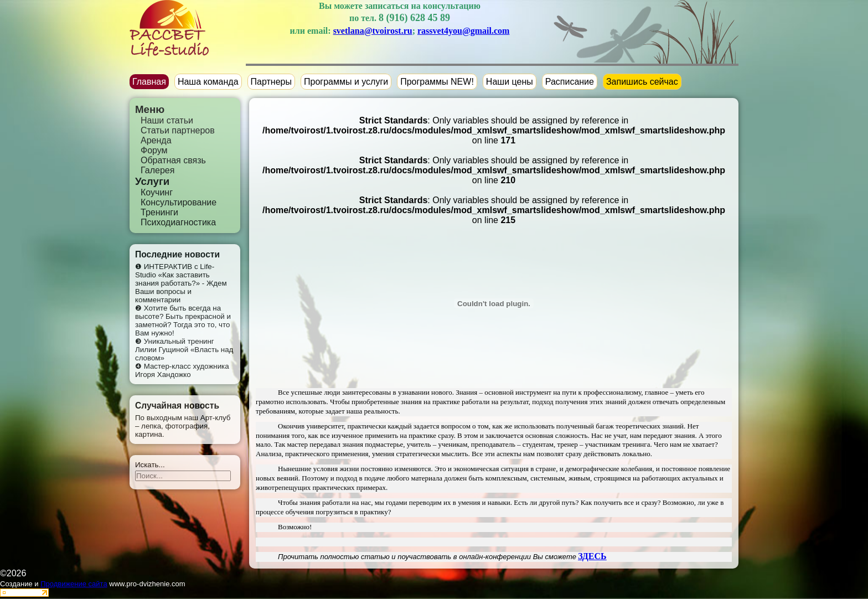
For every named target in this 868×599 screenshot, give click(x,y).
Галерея (157, 170)
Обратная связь (173, 160)
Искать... (150, 465)
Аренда (156, 140)
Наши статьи (167, 120)
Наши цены (510, 82)
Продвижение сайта (74, 584)
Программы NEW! (437, 82)
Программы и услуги (346, 82)
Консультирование (179, 202)
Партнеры (271, 82)
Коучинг (157, 192)
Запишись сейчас (642, 82)
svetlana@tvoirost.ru (373, 31)
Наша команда (208, 82)
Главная (149, 82)
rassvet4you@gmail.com (463, 31)
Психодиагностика (178, 222)
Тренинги (159, 212)
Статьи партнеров (178, 130)
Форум (154, 150)
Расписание (570, 82)
